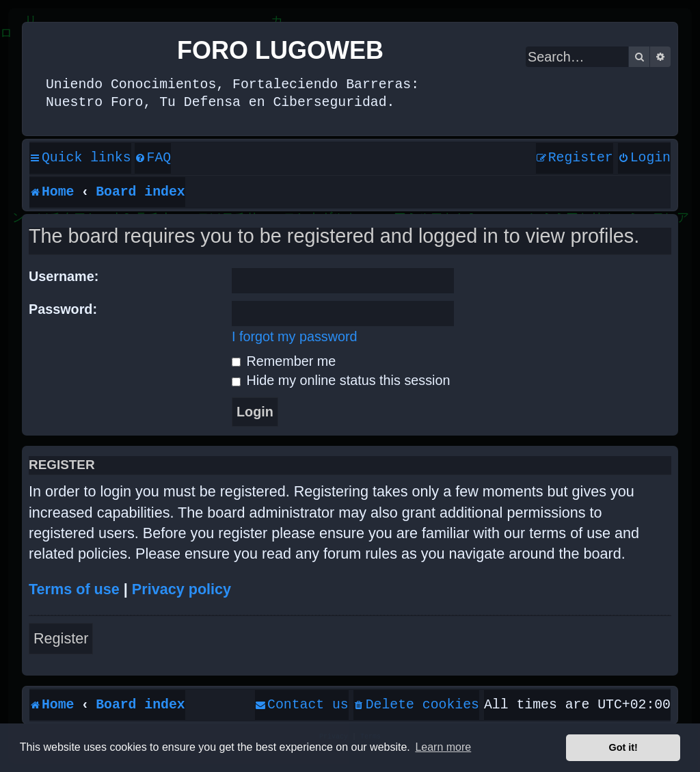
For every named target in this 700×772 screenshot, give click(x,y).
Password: (63, 309)
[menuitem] (153, 159)
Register (61, 638)
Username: (64, 276)
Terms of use (74, 589)
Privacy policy (181, 589)
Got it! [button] (623, 747)
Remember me (284, 361)
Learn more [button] (443, 747)
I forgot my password (295, 336)
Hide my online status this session (341, 380)
